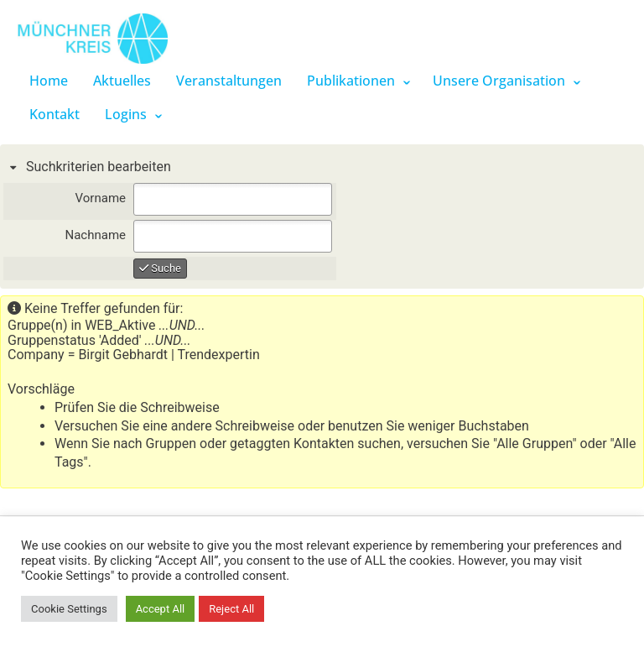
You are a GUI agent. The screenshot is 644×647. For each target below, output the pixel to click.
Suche (160, 268)
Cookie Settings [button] (69, 609)
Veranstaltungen (229, 81)
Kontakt (55, 114)
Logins (126, 114)
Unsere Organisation (499, 81)
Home (49, 81)
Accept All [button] (161, 609)
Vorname (101, 198)
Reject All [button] (231, 609)
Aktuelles (122, 81)
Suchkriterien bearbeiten (97, 167)
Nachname (95, 235)
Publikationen (351, 81)
